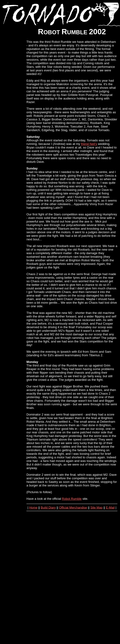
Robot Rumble (72, 499)
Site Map (96, 508)
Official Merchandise (73, 508)
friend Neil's (89, 144)
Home (33, 508)
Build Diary (48, 508)
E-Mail (110, 508)
